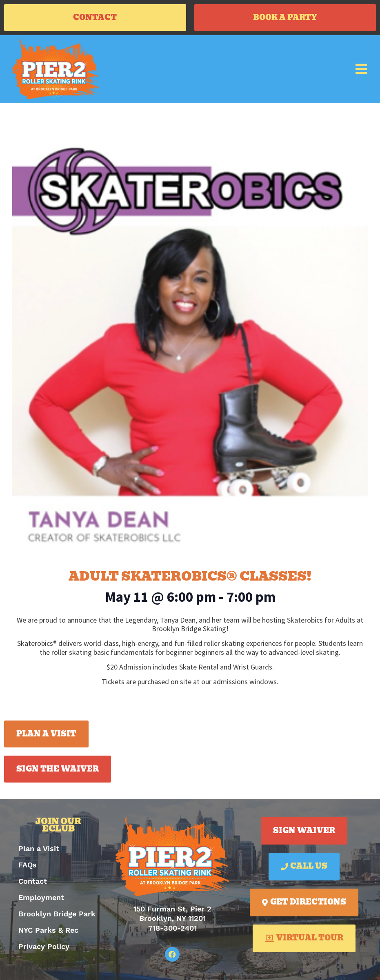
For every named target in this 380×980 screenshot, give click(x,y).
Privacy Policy (44, 946)
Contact (33, 881)
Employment (41, 897)
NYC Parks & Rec (48, 930)
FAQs (28, 865)
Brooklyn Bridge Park (57, 914)
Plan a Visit (39, 848)
